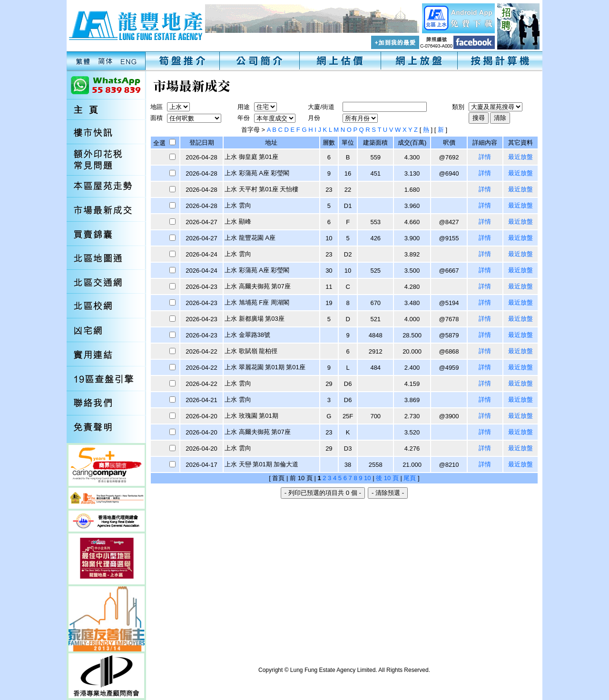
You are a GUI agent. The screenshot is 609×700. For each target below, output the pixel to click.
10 (367, 478)
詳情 (485, 157)
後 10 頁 (387, 478)
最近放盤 (521, 157)
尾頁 (410, 478)
